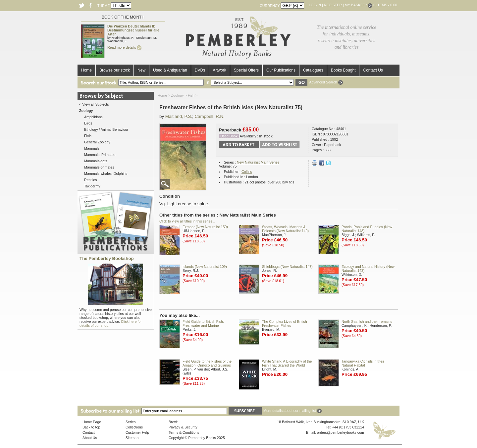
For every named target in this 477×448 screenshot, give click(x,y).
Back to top (91, 427)
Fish (191, 95)
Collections (134, 427)
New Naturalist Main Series (258, 162)
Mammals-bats (96, 161)
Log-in (315, 5)
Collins (247, 172)
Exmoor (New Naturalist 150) (205, 227)
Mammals (92, 148)
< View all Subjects (94, 104)
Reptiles (91, 180)
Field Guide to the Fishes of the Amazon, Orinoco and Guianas (207, 363)
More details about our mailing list (292, 411)
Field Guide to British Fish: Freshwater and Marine (203, 324)
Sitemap (132, 438)
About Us (90, 438)
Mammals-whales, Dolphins (106, 174)
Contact (89, 432)
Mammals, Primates (100, 155)
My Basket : (359, 5)
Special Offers (246, 70)
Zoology (178, 95)
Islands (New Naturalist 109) (205, 267)
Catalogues (313, 70)
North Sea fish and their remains (367, 322)
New (141, 70)
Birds (88, 123)
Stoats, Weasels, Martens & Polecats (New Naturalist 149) (285, 229)
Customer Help (137, 432)
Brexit (173, 422)
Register (333, 5)
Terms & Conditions (184, 432)
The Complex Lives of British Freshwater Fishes (285, 324)
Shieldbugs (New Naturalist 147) (287, 267)
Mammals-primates (99, 167)
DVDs (200, 70)
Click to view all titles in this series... (187, 221)
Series (131, 422)
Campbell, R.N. (209, 116)
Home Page (92, 422)
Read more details (124, 47)
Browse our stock (115, 70)
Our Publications (281, 70)
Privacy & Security (183, 427)
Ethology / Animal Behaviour (106, 129)
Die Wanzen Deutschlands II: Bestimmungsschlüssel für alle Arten (133, 30)
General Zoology (97, 142)
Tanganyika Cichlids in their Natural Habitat (363, 363)
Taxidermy (92, 186)
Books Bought (343, 70)
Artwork (219, 70)
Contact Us (373, 70)
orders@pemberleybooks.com (341, 432)
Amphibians (93, 117)
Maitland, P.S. (179, 116)
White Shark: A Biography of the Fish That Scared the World (287, 363)
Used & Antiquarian (170, 70)
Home (86, 70)
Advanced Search (326, 82)
